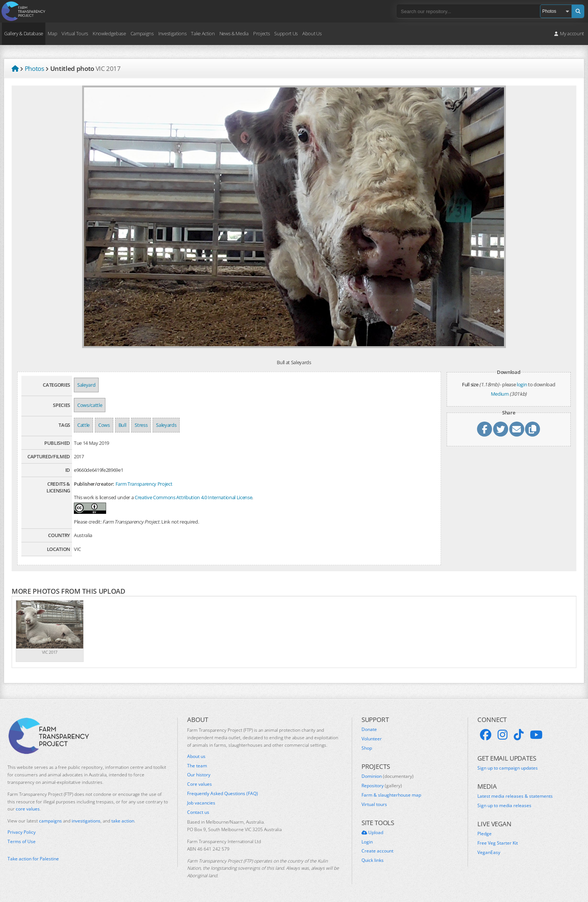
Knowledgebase (109, 33)
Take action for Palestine (33, 859)
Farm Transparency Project (144, 484)
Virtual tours (374, 804)
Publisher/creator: (94, 484)
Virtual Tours (75, 33)
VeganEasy (489, 852)
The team (197, 766)
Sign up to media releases (504, 806)
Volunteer (372, 739)
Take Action (203, 33)
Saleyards (166, 425)
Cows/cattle (90, 405)
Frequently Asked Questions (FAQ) (223, 794)
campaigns (50, 821)
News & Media (234, 33)
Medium (500, 394)
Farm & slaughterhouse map (391, 795)
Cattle (83, 425)
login (522, 384)
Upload (372, 833)
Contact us (198, 812)
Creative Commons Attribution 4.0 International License (193, 497)
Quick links (373, 860)
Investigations (172, 33)
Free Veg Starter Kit (498, 843)
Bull (122, 425)
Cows (104, 425)
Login (367, 842)
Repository (382, 786)
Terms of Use (22, 842)
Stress (141, 425)
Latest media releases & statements (515, 796)
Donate (369, 729)
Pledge (484, 834)
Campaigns (142, 33)
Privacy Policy (22, 832)
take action (123, 821)
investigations (86, 821)
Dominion (388, 776)
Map (52, 33)
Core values (199, 784)
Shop (367, 748)
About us (196, 756)
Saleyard (86, 385)
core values (28, 809)
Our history (199, 775)
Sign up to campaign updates (508, 768)
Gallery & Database (24, 33)
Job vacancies (201, 803)
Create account (377, 851)
